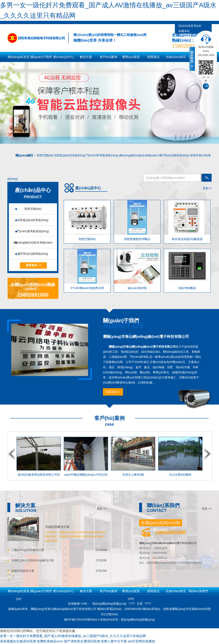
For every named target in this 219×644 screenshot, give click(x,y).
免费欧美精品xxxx (50, 641)
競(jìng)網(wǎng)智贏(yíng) (109, 604)
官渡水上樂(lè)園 (133, 475)
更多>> (207, 188)
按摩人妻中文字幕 (114, 641)
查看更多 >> (34, 265)
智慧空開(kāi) (45, 155)
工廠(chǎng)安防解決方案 (28, 550)
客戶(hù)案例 (109, 591)
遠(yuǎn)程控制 (137, 288)
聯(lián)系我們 (198, 591)
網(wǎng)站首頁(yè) (19, 59)
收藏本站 (184, 31)
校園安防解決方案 (23, 571)
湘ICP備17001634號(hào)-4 (82, 620)
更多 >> (102, 509)
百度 (140, 604)
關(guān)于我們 (41, 591)
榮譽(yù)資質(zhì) (131, 592)
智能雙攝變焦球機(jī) (137, 239)
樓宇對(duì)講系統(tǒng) (174, 155)
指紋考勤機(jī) (187, 288)
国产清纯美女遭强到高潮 (82, 641)
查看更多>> (113, 392)
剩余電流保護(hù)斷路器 (187, 239)
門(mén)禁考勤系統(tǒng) (102, 155)
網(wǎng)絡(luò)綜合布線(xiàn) (139, 155)
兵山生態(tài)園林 (180, 475)
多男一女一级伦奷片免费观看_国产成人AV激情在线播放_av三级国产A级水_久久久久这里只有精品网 (73, 636)
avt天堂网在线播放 (141, 641)
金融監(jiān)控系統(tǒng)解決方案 (33, 560)
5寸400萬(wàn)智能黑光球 (87, 288)
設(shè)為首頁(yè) (190, 26)
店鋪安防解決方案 (57, 527)
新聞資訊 (153, 591)
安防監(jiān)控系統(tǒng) (70, 155)
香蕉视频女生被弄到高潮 (18, 641)
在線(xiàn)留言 (176, 591)
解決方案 (86, 591)
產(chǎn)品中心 (64, 591)
